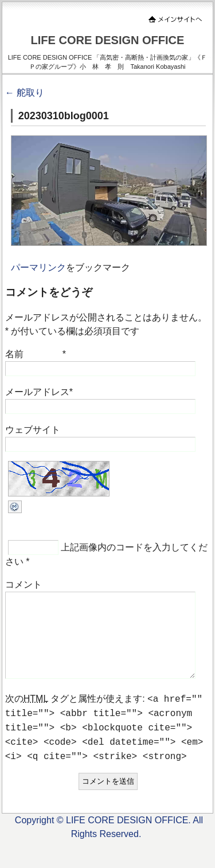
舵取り (25, 93)
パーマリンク (38, 267)
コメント (24, 584)
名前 (14, 354)
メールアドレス (37, 392)
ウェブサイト (33, 430)
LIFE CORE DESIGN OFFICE (108, 40)
